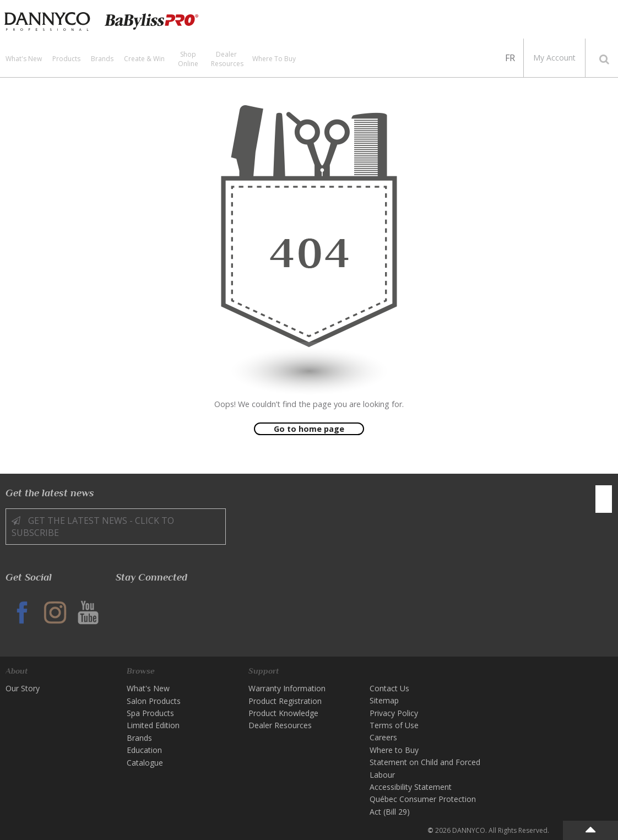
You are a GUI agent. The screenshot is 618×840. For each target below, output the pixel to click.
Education (144, 750)
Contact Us (389, 688)
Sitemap (384, 700)
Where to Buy (274, 59)
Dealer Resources (227, 59)
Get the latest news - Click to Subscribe (93, 527)
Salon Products (154, 701)
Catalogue (145, 763)
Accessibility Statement (411, 787)
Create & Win (144, 59)
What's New (24, 59)
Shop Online (188, 59)
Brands (102, 59)
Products (66, 59)
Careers (383, 737)
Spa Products (150, 713)
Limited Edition (153, 725)
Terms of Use (394, 725)
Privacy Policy (394, 713)
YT (88, 613)
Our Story (23, 688)
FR (510, 58)
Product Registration (285, 701)
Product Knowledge (283, 713)
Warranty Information (287, 688)
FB (22, 613)
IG (55, 613)
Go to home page (309, 429)
